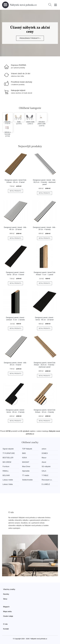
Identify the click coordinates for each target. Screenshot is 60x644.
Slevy (5, 599)
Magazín (6, 607)
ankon (44, 449)
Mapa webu (7, 611)
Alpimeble (26, 471)
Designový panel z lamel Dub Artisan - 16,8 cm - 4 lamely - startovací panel (45, 365)
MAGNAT (26, 462)
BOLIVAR (6, 475)
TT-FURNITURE (9, 453)
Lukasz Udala (8, 484)
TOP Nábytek (27, 449)
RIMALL (6, 471)
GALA (44, 471)
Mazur (44, 458)
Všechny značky (9, 589)
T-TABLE (45, 475)
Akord (44, 462)
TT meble (26, 475)
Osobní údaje (8, 616)
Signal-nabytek (8, 449)
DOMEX (45, 453)
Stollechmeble (27, 480)
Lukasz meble (8, 480)
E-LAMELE (46, 484)
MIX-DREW (7, 462)
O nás (5, 624)
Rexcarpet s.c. (47, 480)
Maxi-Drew (26, 466)
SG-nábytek (46, 466)
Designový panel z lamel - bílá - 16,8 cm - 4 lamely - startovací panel (45, 182)
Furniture (6, 466)
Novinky (6, 594)
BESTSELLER (8, 458)
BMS (24, 453)
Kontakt (6, 629)
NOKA (25, 458)
